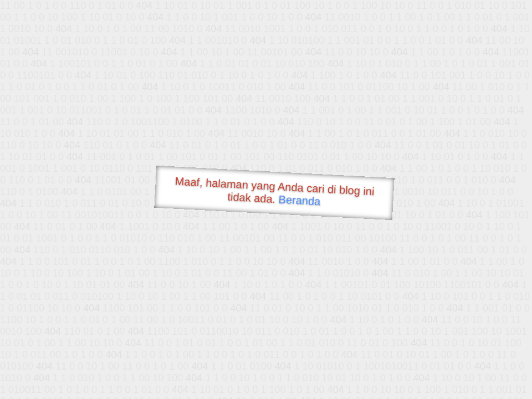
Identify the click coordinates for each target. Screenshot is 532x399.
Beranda (300, 200)
